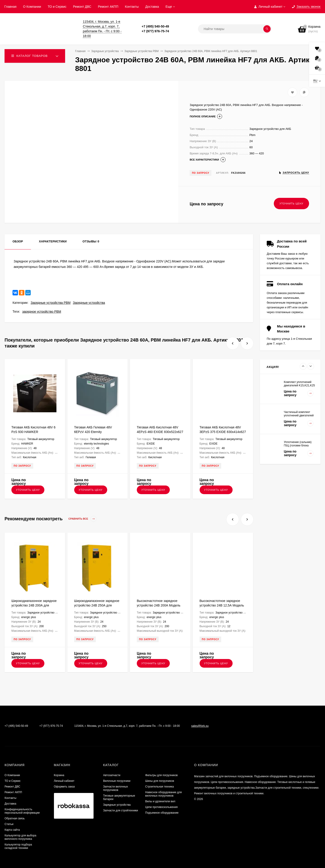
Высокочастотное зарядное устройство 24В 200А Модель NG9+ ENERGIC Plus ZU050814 (160, 605)
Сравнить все (83, 519)
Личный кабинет (64, 781)
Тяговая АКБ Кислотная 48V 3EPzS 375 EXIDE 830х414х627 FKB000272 (223, 432)
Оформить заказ (64, 787)
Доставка (152, 7)
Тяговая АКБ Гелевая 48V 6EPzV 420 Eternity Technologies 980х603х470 (94, 432)
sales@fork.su (200, 726)
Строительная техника (160, 787)
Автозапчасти (112, 775)
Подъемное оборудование (162, 813)
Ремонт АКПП (108, 7)
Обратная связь (15, 818)
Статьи (9, 824)
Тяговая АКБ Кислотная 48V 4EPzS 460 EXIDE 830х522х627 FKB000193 (160, 432)
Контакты (132, 7)
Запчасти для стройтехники (121, 810)
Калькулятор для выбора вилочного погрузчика (20, 837)
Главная (10, 7)
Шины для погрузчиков (160, 781)
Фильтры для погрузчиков (161, 775)
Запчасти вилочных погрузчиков (116, 788)
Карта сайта (12, 830)
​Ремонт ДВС (82, 7)
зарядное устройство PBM (42, 312)
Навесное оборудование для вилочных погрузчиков (163, 794)
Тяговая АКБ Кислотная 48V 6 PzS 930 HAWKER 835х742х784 (33, 432)
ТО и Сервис (57, 7)
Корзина (59, 775)
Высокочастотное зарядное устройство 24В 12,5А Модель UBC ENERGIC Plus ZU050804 (222, 605)
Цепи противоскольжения (161, 807)
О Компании (32, 7)
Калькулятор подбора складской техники (18, 846)
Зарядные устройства (89, 303)
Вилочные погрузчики (117, 781)
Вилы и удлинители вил (160, 801)
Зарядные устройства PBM (51, 303)
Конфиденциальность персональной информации (22, 811)
